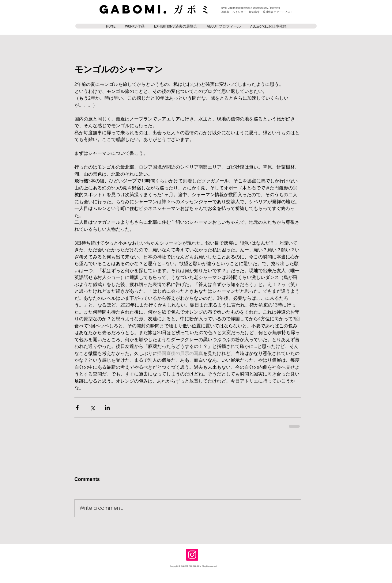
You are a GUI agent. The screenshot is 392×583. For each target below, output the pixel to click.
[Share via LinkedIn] (107, 408)
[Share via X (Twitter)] (92, 408)
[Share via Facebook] (77, 408)
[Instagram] (192, 555)
